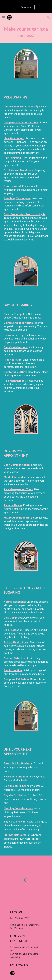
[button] (3, 17)
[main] (26, 32)
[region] (26, 7)
